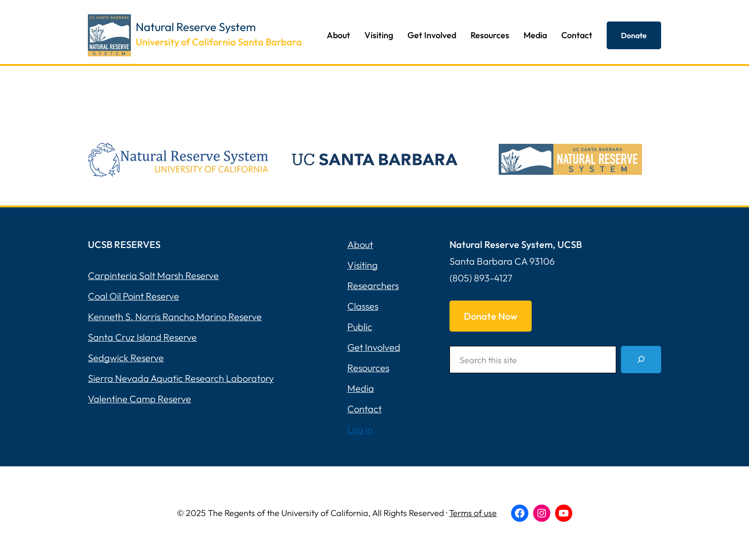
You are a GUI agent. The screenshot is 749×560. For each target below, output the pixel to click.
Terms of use (473, 513)
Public (360, 327)
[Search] (641, 360)
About (360, 244)
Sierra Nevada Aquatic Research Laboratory (181, 378)
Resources (368, 368)
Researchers (373, 285)
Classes (363, 306)
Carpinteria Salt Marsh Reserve (153, 275)
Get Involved (374, 347)
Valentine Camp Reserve (139, 399)
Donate (634, 35)
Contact (364, 409)
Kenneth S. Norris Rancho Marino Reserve (175, 317)
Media (361, 388)
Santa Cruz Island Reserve (142, 337)
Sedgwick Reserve (126, 358)
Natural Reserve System (196, 27)
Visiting (363, 265)
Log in (360, 429)
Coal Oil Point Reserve (134, 296)
